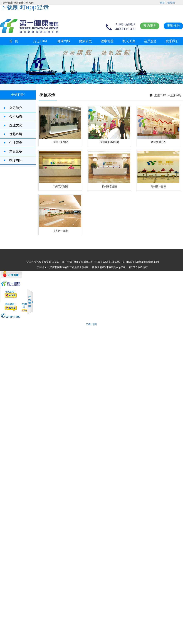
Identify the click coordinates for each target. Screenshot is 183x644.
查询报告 (173, 26)
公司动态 (13, 117)
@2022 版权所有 (138, 267)
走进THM (40, 41)
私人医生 (129, 41)
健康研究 (85, 41)
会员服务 (150, 41)
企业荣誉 (13, 143)
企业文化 (13, 125)
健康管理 (107, 41)
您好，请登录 (167, 3)
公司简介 (13, 108)
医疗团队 (13, 160)
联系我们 (172, 41)
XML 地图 (91, 324)
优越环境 (13, 134)
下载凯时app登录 (25, 7)
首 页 (14, 41)
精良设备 (13, 151)
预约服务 (150, 26)
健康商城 (64, 41)
